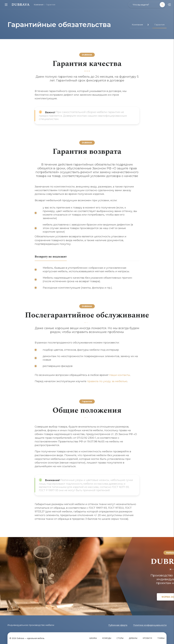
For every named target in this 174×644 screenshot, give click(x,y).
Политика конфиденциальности (150, 625)
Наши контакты (120, 375)
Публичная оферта (118, 625)
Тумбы (161, 638)
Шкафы (93, 638)
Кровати (147, 638)
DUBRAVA (21, 5)
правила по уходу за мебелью (107, 381)
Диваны (133, 638)
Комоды (107, 638)
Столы (120, 638)
